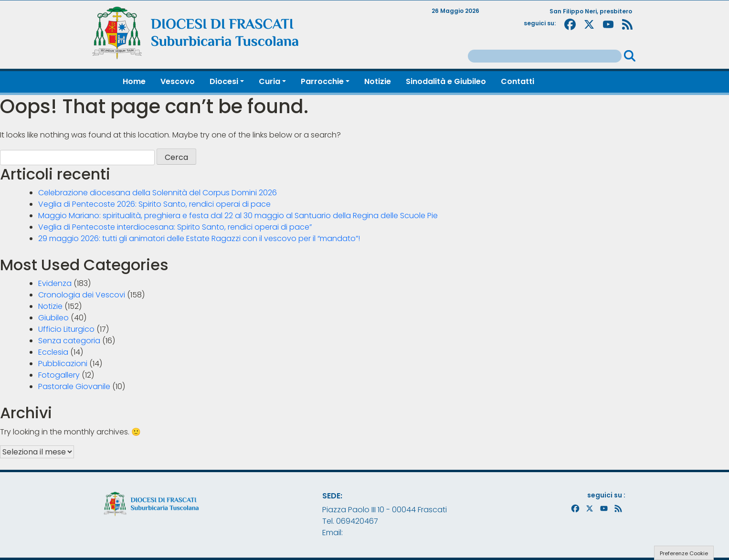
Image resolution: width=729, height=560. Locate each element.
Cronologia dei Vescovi (82, 295)
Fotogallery (59, 375)
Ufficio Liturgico (66, 329)
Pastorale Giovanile (74, 386)
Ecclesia (53, 352)
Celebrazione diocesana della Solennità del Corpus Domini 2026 (158, 193)
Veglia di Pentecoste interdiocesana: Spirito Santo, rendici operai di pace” (175, 227)
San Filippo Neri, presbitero (591, 11)
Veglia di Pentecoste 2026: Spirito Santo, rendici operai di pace (154, 204)
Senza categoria (69, 341)
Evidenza (55, 283)
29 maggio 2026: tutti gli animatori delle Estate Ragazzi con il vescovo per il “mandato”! (199, 238)
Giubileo (53, 318)
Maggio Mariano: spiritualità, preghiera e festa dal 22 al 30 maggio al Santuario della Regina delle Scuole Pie (238, 216)
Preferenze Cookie (684, 553)
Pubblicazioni (63, 364)
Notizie (50, 306)
